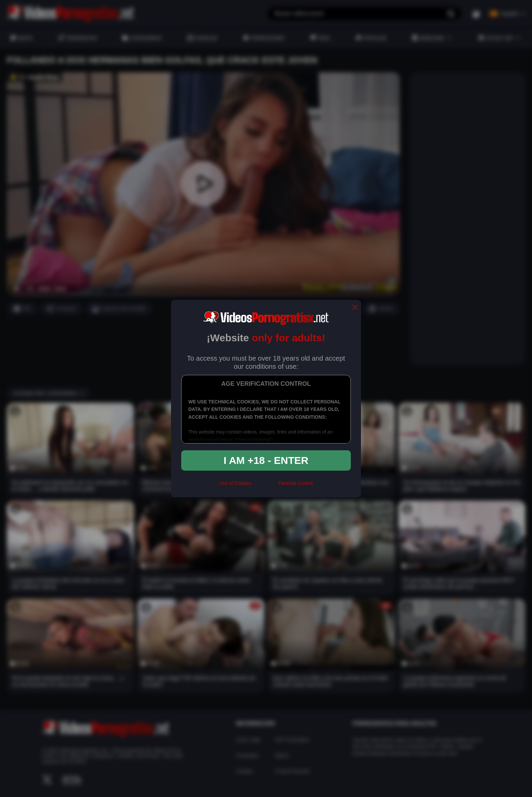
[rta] (265, 486)
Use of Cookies (235, 483)
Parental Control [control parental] (295, 483)
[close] (355, 308)
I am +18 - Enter (266, 460)
